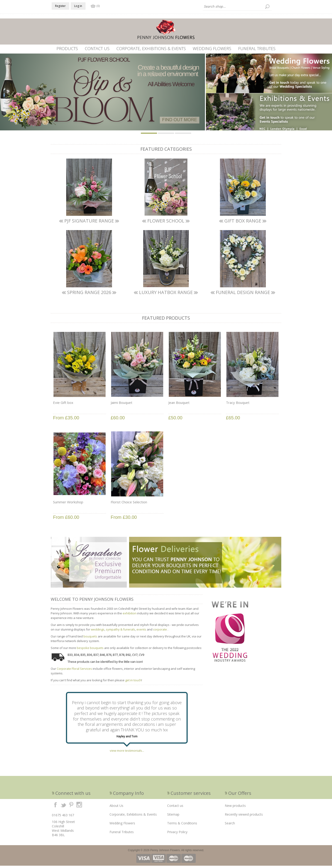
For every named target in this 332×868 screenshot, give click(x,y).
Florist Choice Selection (129, 504)
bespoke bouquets (90, 650)
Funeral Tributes (257, 48)
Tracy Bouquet (238, 405)
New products (235, 808)
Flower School (166, 223)
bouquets (91, 639)
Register (60, 6)
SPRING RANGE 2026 (89, 295)
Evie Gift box (63, 405)
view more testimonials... (127, 753)
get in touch (133, 682)
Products (67, 48)
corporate (160, 632)
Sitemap (173, 817)
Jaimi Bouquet (122, 405)
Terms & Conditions (182, 825)
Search (230, 825)
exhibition (130, 616)
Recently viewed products (244, 817)
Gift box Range (243, 223)
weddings (98, 632)
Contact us (97, 48)
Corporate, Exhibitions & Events (151, 48)
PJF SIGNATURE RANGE (89, 223)
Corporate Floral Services (74, 671)
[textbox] (237, 6)
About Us (116, 808)
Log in (78, 6)
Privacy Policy (177, 834)
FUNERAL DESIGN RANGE (243, 295)
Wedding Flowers (212, 48)
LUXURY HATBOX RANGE (166, 295)
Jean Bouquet (179, 405)
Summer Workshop (68, 504)
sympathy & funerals (120, 632)
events (141, 632)
